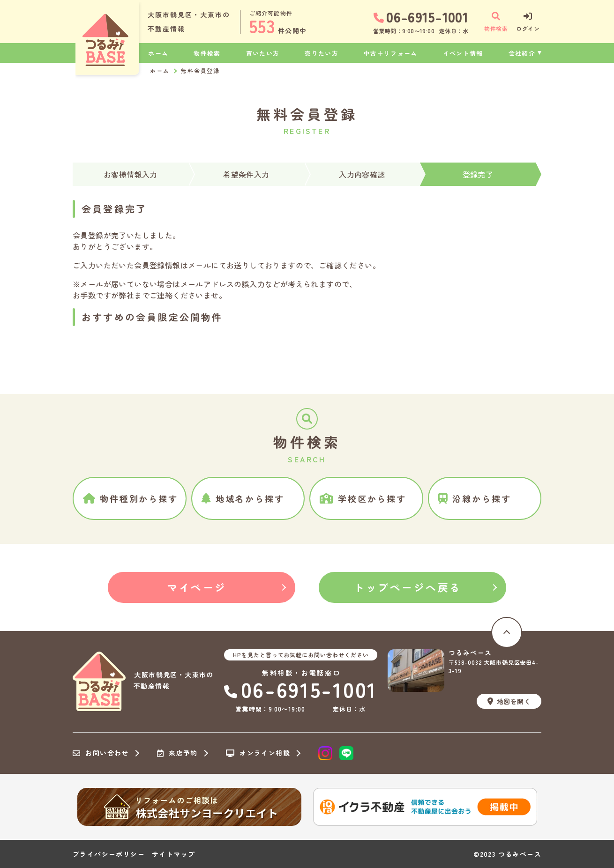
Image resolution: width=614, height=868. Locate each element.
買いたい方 (263, 53)
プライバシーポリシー (109, 854)
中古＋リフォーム (390, 53)
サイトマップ (173, 854)
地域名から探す (243, 498)
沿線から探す (475, 498)
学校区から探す (363, 498)
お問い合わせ (101, 753)
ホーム (158, 53)
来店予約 (177, 753)
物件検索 (207, 53)
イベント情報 (463, 53)
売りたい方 (322, 53)
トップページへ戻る (408, 587)
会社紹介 (522, 53)
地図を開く (509, 701)
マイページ (197, 587)
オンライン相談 (258, 753)
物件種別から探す (131, 498)
